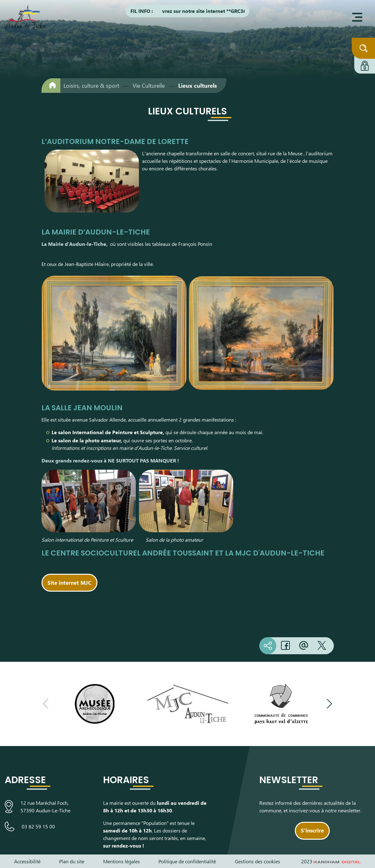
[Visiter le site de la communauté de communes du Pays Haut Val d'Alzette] (281, 704)
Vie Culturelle (149, 86)
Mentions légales (121, 861)
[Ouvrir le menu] (357, 17)
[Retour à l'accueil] (51, 85)
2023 (331, 861)
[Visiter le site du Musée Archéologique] (94, 704)
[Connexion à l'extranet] (365, 65)
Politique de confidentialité (187, 861)
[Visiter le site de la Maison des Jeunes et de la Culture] (188, 704)
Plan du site (72, 861)
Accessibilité (27, 861)
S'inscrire (312, 830)
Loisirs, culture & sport (91, 86)
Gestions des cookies (257, 861)
